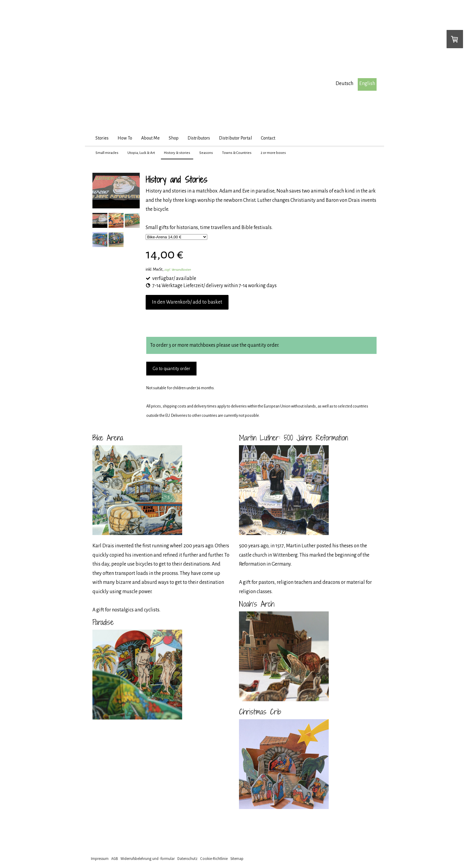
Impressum (100, 858)
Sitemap (237, 858)
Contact (268, 138)
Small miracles (107, 153)
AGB (115, 858)
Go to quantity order (171, 369)
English (367, 84)
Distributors (199, 138)
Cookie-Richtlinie (214, 858)
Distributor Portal (235, 138)
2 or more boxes (273, 153)
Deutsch (344, 84)
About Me (150, 138)
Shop (174, 138)
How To (125, 138)
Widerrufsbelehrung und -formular (148, 858)
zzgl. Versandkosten (178, 270)
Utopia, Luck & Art (141, 153)
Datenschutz (187, 858)
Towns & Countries (237, 153)
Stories (102, 138)
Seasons (206, 153)
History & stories (177, 153)
